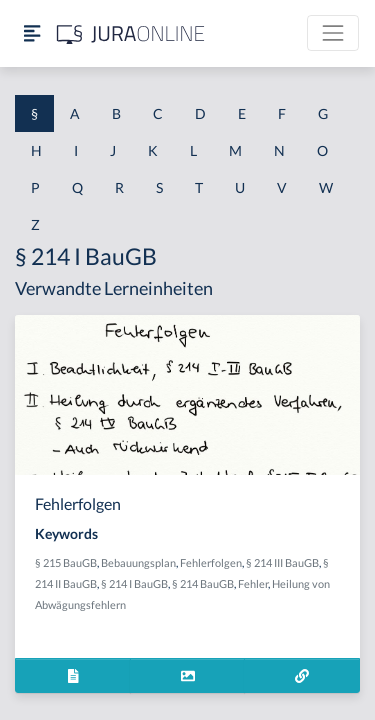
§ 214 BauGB (203, 583)
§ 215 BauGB (66, 562)
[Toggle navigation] (333, 33)
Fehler (253, 583)
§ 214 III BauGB (282, 562)
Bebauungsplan (138, 562)
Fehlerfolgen (211, 562)
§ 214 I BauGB (134, 583)
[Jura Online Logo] (131, 33)
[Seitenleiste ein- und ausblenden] (32, 33)
